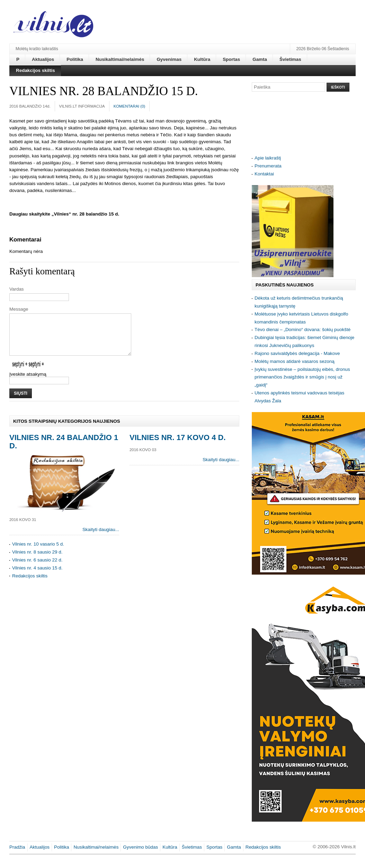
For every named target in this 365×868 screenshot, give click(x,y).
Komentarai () (130, 106)
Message (19, 309)
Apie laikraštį (268, 158)
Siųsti (21, 402)
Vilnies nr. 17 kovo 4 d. (178, 446)
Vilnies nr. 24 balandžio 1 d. (64, 450)
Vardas (17, 289)
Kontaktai (264, 174)
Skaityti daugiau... (101, 538)
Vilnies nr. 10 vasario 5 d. (38, 552)
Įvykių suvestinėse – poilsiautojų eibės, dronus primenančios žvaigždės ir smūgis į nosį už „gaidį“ (302, 377)
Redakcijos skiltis (30, 584)
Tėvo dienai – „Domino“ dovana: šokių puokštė (302, 330)
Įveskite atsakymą (28, 382)
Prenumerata (268, 166)
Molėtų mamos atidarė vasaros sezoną (295, 361)
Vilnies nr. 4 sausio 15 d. (37, 576)
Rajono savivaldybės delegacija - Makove (297, 353)
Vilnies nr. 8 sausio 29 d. (37, 560)
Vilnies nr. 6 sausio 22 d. (37, 568)
